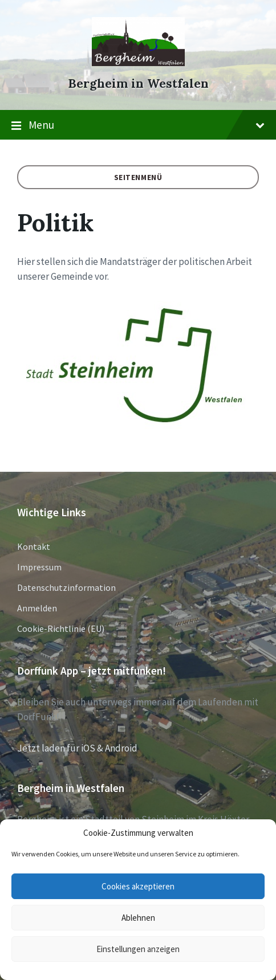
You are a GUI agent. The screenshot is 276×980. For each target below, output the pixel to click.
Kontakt (34, 546)
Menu (138, 125)
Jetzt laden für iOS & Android (77, 748)
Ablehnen (138, 918)
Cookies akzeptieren (138, 886)
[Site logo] (138, 63)
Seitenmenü (138, 177)
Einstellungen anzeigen (138, 949)
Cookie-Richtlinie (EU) (61, 628)
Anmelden (37, 608)
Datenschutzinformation (66, 587)
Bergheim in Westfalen (138, 83)
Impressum (39, 567)
